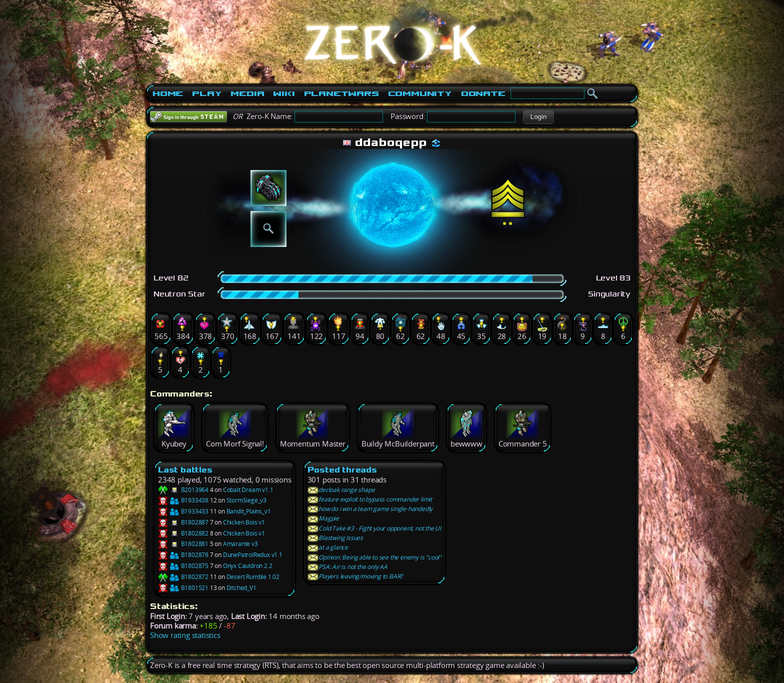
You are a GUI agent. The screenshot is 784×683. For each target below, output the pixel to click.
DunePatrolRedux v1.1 (253, 555)
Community (420, 93)
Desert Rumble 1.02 (253, 577)
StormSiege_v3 (246, 500)
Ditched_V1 (241, 588)
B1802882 (183, 533)
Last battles (185, 470)
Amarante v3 (240, 544)
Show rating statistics (185, 635)
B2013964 (183, 490)
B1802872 (183, 577)
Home (168, 93)
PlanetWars (341, 93)
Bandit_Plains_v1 (249, 511)
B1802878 (183, 555)
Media (247, 93)
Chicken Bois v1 (244, 522)
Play (207, 93)
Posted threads (342, 470)
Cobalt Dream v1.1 (248, 490)
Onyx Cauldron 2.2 (248, 566)
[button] (538, 117)
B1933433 (183, 511)
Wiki (284, 93)
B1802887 (183, 522)
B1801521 (183, 588)
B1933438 (183, 500)
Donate (483, 93)
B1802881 (183, 544)
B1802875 (183, 566)
